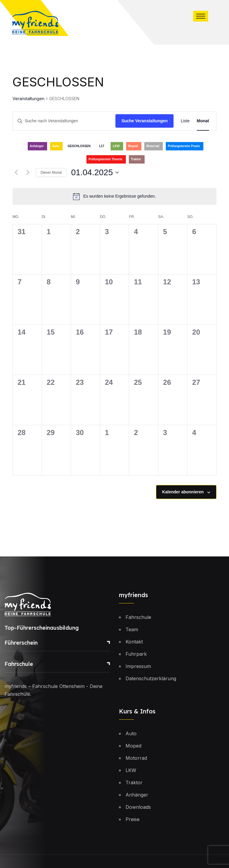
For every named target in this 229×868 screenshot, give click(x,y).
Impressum (138, 666)
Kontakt (134, 642)
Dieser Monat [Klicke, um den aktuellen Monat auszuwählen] (51, 173)
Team (132, 629)
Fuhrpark (136, 654)
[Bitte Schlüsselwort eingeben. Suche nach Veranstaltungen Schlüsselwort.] (64, 121)
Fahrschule (19, 664)
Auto (56, 146)
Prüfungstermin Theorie (105, 159)
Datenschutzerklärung (151, 678)
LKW (116, 146)
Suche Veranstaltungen (144, 121)
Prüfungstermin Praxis (184, 146)
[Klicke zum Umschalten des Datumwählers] (95, 173)
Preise (133, 819)
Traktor (136, 159)
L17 (102, 146)
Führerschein (21, 643)
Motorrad (153, 146)
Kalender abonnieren (183, 492)
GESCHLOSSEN (79, 146)
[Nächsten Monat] (28, 173)
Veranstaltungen (28, 99)
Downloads (138, 807)
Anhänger (37, 146)
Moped (133, 146)
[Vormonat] (16, 173)
